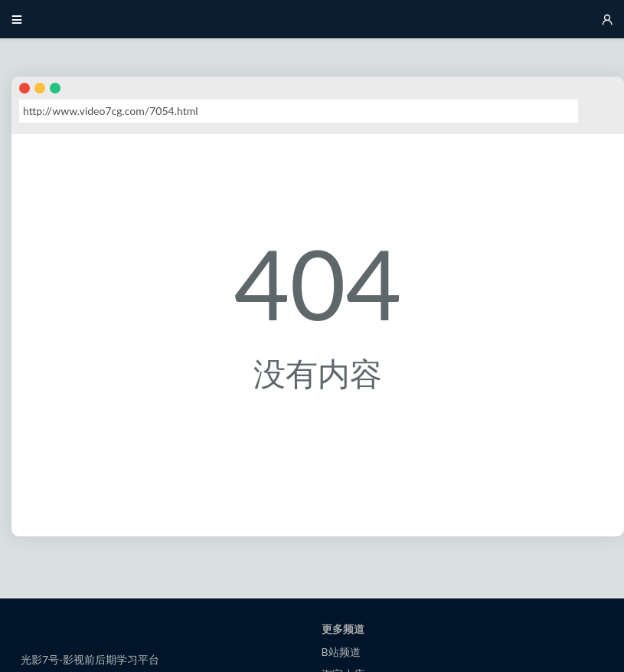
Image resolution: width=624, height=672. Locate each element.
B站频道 (341, 652)
